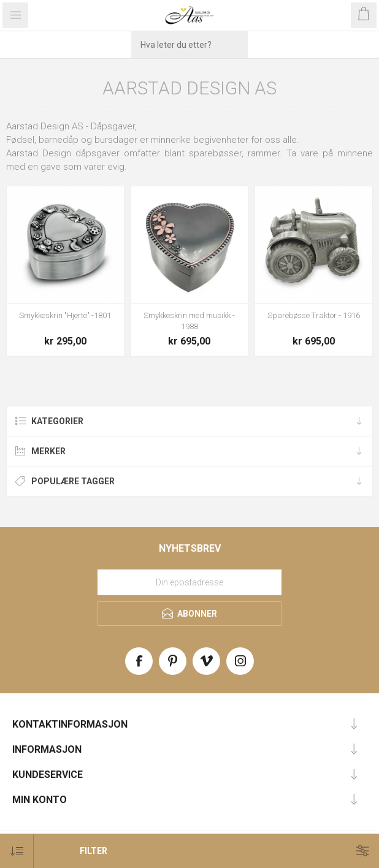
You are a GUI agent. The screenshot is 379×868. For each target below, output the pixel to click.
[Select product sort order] (17, 851)
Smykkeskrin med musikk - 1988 (189, 321)
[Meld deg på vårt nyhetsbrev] (189, 582)
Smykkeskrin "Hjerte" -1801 (65, 315)
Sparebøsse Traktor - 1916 (314, 315)
